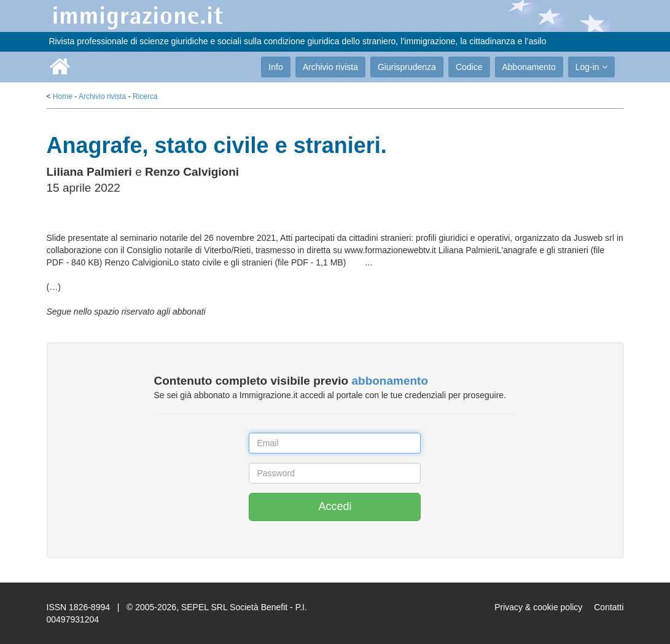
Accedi (335, 506)
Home (63, 96)
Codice (469, 67)
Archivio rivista (330, 67)
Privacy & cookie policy (538, 607)
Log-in (591, 67)
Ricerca (145, 96)
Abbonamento (529, 67)
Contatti (609, 607)
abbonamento (390, 381)
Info (275, 67)
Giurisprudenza (407, 67)
